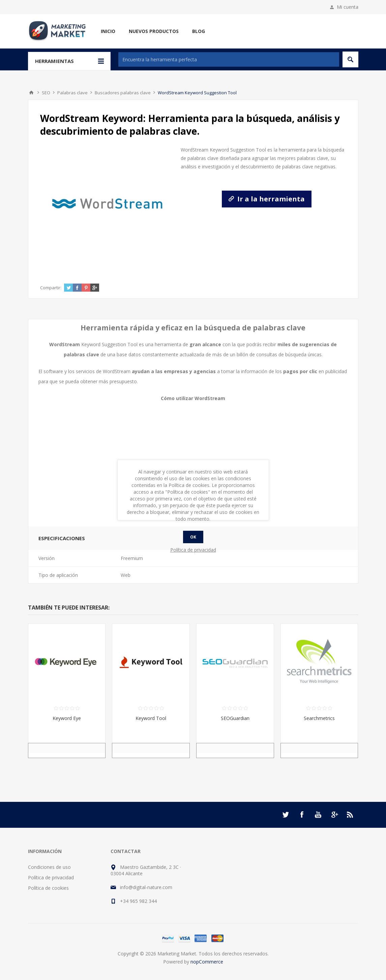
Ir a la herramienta (267, 199)
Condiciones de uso (49, 867)
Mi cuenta (348, 7)
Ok (193, 537)
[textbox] (229, 59)
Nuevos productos (154, 31)
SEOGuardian (235, 718)
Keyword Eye (67, 718)
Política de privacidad (51, 877)
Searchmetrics (319, 718)
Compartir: (51, 288)
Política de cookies (48, 888)
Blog (199, 31)
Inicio (108, 31)
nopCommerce (207, 962)
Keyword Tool (151, 718)
